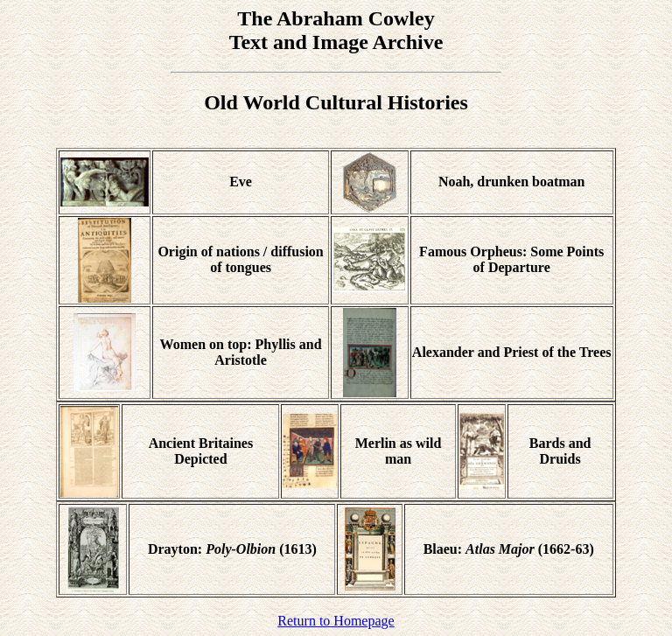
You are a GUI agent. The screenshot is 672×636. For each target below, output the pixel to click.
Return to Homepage (336, 621)
